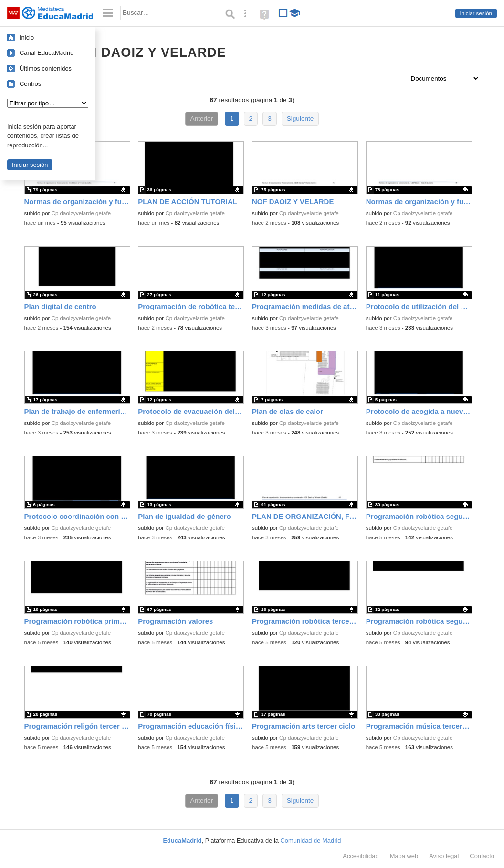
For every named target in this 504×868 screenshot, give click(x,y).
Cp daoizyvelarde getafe (81, 213)
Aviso (444, 856)
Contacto (482, 856)
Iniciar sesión (476, 13)
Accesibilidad (361, 856)
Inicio (27, 37)
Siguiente (300, 119)
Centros (30, 84)
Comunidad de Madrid (311, 841)
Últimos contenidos (46, 68)
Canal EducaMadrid (47, 53)
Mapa (404, 856)
